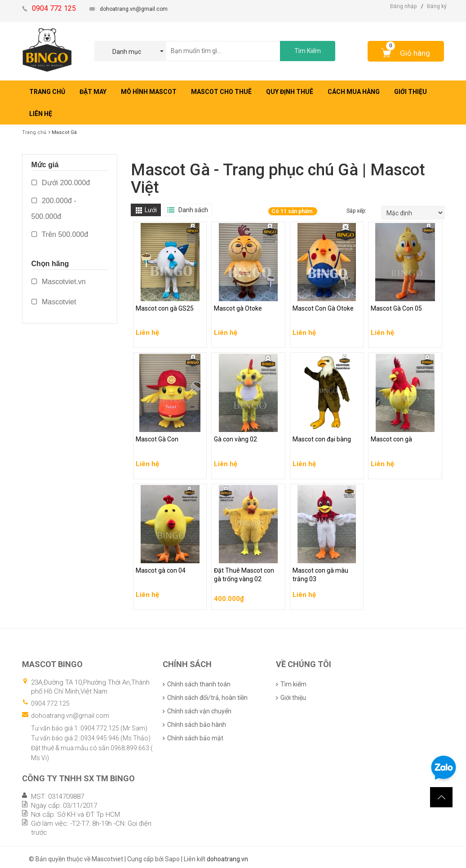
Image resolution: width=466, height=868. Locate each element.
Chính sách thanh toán (199, 684)
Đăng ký (437, 6)
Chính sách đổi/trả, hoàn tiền (207, 698)
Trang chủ (34, 132)
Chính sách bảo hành (197, 725)
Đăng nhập (403, 6)
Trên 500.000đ (60, 234)
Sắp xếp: (357, 211)
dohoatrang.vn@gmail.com (134, 9)
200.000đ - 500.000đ (54, 209)
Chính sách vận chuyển (199, 711)
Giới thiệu (293, 698)
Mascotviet (54, 302)
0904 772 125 (50, 703)
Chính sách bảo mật (195, 738)
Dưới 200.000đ (61, 183)
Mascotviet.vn (59, 282)
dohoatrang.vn (227, 859)
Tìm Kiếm (308, 51)
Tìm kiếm (293, 684)
